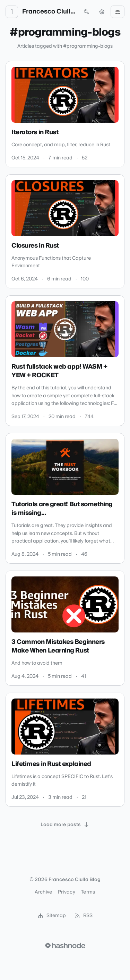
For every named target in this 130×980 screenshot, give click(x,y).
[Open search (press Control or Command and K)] (86, 12)
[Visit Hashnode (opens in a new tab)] (65, 945)
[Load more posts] (65, 825)
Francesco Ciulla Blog (49, 12)
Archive (43, 892)
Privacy (67, 892)
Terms (88, 892)
